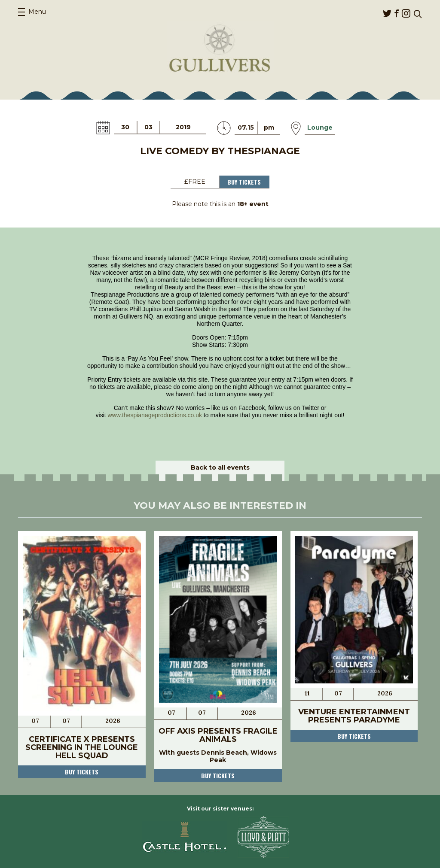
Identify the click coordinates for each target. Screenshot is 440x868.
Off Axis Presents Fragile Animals (218, 735)
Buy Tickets (244, 182)
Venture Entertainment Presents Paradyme (354, 716)
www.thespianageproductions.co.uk (155, 415)
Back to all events (220, 467)
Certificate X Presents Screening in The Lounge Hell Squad (82, 747)
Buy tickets (82, 772)
